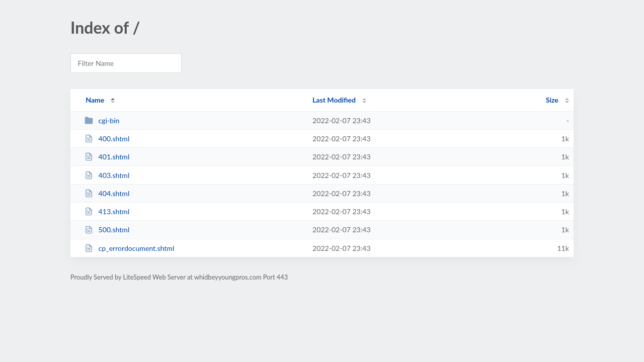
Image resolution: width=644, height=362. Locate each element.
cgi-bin (102, 120)
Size (552, 100)
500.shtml (107, 230)
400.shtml (107, 139)
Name (95, 100)
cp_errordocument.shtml (129, 248)
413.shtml (107, 211)
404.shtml (107, 193)
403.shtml (107, 175)
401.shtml (107, 157)
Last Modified (334, 100)
